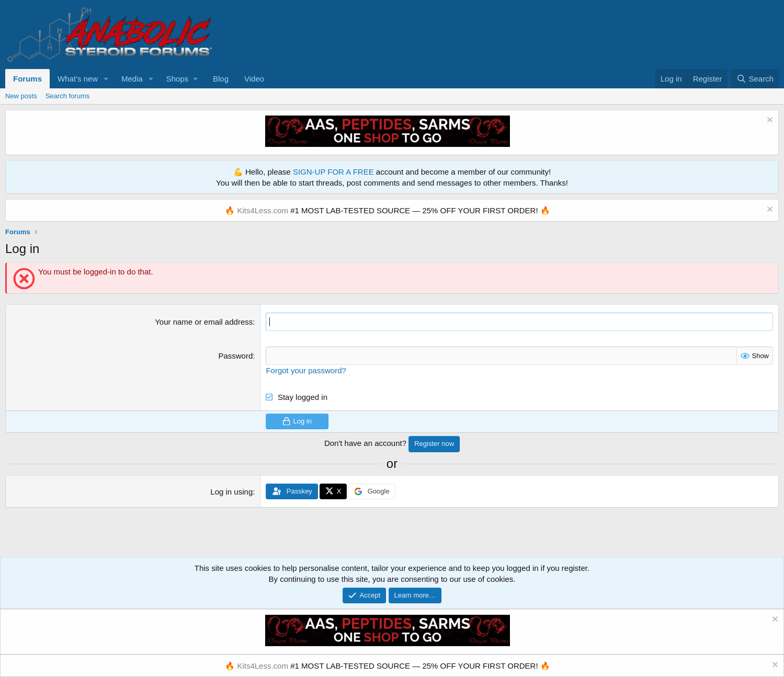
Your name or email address (204, 322)
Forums (27, 79)
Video (254, 79)
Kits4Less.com (263, 210)
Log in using (231, 492)
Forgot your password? (306, 370)
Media (132, 79)
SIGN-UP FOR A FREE (333, 172)
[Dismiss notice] (769, 121)
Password (235, 356)
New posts (21, 96)
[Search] (755, 79)
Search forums (68, 96)
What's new (78, 79)
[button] (106, 79)
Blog (221, 79)
